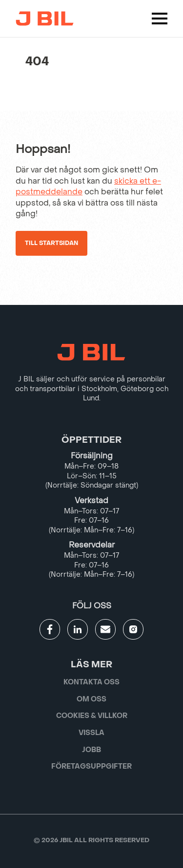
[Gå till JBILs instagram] (133, 629)
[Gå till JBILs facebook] (50, 629)
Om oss (91, 699)
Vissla (91, 733)
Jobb (91, 750)
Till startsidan (51, 243)
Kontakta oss (91, 682)
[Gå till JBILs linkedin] (78, 629)
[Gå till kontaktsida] (105, 629)
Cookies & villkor (92, 716)
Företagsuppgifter (91, 766)
